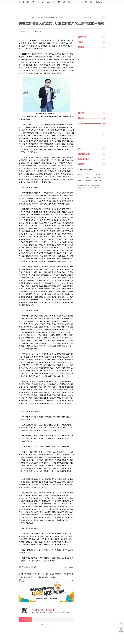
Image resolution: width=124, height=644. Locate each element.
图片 (59, 2)
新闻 (28, 2)
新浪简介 (80, 174)
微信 (85, 31)
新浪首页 (21, 2)
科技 (48, 2)
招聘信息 (88, 177)
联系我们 (80, 177)
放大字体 (68, 31)
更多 (70, 2)
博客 (54, 2)
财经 (38, 2)
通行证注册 (97, 177)
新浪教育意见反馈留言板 (87, 169)
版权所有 (96, 188)
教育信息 (40, 17)
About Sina (97, 174)
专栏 (64, 2)
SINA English (97, 181)
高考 (63, 57)
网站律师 (88, 181)
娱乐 (43, 2)
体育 (33, 2)
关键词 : (22, 567)
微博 (40, 31)
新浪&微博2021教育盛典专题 (52, 17)
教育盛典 (27, 567)
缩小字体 (62, 31)
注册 (91, 2)
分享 (91, 31)
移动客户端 (100, 2)
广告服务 (88, 174)
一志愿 (50, 335)
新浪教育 (34, 17)
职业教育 (33, 567)
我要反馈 (71, 567)
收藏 (73, 31)
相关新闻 (25, 620)
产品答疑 (80, 181)
